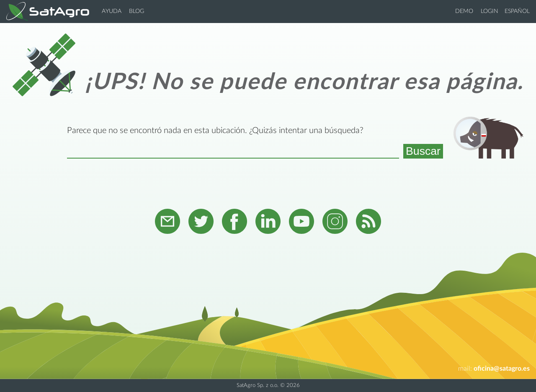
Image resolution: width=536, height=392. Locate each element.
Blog (137, 11)
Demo (464, 11)
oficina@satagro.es (502, 369)
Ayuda (112, 11)
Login (490, 11)
